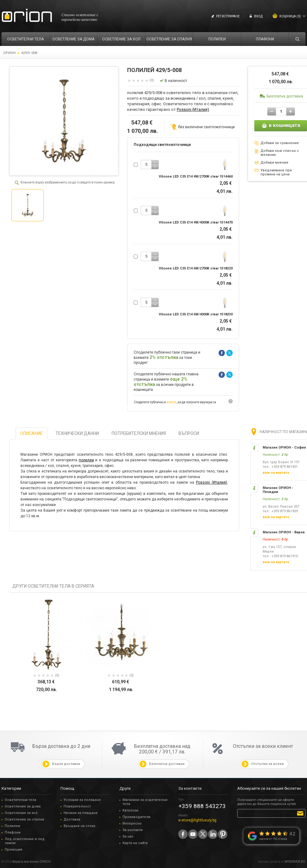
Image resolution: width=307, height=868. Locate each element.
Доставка (72, 819)
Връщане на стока (79, 826)
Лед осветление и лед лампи (25, 841)
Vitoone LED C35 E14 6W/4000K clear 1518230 (196, 314)
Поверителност (77, 806)
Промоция (13, 850)
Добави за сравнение (280, 143)
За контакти (133, 830)
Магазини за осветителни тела (145, 802)
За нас (128, 836)
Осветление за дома (23, 806)
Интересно (132, 823)
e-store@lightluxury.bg (197, 820)
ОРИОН (9, 53)
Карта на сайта (135, 843)
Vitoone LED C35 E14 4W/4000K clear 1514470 (196, 222)
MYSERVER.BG (295, 862)
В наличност (176, 81)
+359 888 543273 (202, 806)
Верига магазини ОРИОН (32, 862)
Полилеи (12, 826)
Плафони (13, 832)
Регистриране (228, 16)
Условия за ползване (82, 800)
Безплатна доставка (285, 96)
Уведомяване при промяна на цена (276, 172)
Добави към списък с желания (280, 153)
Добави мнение (274, 163)
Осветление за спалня (24, 819)
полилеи (86, 460)
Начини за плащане (81, 813)
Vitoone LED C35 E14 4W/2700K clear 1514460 (196, 176)
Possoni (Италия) (193, 109)
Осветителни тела (20, 800)
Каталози (130, 810)
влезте (171, 402)
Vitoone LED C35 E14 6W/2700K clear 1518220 (196, 268)
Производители (136, 817)
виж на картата (276, 473)
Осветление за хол (21, 813)
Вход (258, 16)
